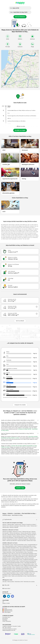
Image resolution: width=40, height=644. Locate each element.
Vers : (19, 12)
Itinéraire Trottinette (14, 527)
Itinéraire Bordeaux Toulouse (19, 536)
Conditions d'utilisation (7, 626)
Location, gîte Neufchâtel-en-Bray (19, 551)
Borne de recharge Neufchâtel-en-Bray (26, 564)
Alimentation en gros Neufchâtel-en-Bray (24, 569)
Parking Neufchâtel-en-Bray (11, 564)
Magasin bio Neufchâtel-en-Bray (31, 566)
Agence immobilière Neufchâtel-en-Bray (11, 548)
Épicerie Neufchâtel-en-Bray (17, 566)
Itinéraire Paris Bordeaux (15, 533)
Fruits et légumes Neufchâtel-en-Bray (11, 573)
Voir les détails (20, 321)
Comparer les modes (20, 405)
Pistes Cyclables (11, 582)
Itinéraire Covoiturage (14, 526)
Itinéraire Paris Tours (30, 536)
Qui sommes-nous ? (7, 617)
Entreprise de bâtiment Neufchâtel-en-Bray (27, 546)
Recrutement (5, 619)
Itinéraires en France (17, 532)
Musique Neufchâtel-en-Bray (9, 567)
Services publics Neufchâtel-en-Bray (29, 555)
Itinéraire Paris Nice (32, 535)
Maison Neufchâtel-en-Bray (11, 546)
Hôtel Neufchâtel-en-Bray (8, 545)
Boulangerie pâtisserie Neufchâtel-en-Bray (12, 555)
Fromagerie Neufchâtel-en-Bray (31, 572)
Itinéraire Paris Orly (12, 535)
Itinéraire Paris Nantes (7, 536)
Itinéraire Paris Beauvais (23, 539)
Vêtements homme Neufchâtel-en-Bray (24, 567)
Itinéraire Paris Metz (22, 541)
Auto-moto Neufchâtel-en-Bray (26, 548)
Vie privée (15, 626)
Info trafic (5, 582)
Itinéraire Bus (34, 526)
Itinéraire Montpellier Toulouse (21, 538)
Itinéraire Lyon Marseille (12, 541)
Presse (4, 621)
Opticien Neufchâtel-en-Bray (22, 557)
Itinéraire (4, 524)
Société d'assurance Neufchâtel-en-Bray (20, 549)
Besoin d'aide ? (6, 589)
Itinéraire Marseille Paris (26, 533)
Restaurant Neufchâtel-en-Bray (21, 545)
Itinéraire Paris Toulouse (22, 535)
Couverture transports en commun (10, 629)
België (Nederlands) (7, 611)
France (5, 608)
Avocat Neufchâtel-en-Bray (22, 570)
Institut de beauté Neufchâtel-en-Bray (11, 561)
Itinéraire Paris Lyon (27, 532)
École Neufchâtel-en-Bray (17, 560)
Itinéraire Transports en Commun (29, 524)
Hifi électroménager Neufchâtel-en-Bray (15, 563)
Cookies (19, 626)
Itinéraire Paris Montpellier (8, 538)
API (3, 602)
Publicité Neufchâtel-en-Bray (18, 575)
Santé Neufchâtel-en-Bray (32, 551)
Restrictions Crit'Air (19, 582)
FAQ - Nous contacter (7, 628)
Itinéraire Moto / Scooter (25, 526)
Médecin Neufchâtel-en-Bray (9, 552)
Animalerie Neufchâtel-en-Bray (9, 570)
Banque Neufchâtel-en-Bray (9, 557)
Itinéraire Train (6, 526)
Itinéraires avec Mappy (7, 532)
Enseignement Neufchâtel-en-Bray (30, 560)
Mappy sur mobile (6, 603)
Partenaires (9, 621)
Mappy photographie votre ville (9, 630)
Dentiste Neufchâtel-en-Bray (18, 572)
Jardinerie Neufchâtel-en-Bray (26, 573)
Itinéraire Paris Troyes (31, 541)
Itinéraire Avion (6, 527)
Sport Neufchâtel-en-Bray (21, 552)
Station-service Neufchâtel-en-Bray (19, 576)
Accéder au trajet (20, 130)
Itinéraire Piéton (11, 524)
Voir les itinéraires (20, 17)
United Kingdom (7, 612)
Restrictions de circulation (29, 582)
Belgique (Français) (7, 610)
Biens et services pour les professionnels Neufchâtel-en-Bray (24, 554)
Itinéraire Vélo (18, 524)
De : (15, 8)
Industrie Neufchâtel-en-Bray (18, 558)
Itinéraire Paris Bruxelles (12, 539)
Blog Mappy (5, 620)
